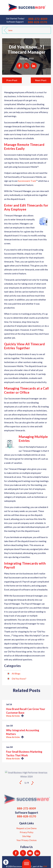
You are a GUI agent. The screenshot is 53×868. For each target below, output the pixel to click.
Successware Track (27, 181)
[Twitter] (23, 853)
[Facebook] (16, 853)
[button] (6, 862)
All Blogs (16, 674)
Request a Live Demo (26, 828)
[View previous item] (21, 783)
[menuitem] (26, 828)
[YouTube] (30, 853)
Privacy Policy (27, 832)
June (10, 30)
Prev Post (12, 80)
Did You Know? (19, 679)
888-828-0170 (37, 22)
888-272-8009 (38, 19)
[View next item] (32, 783)
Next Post (41, 80)
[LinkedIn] (37, 853)
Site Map (27, 836)
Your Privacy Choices (27, 840)
